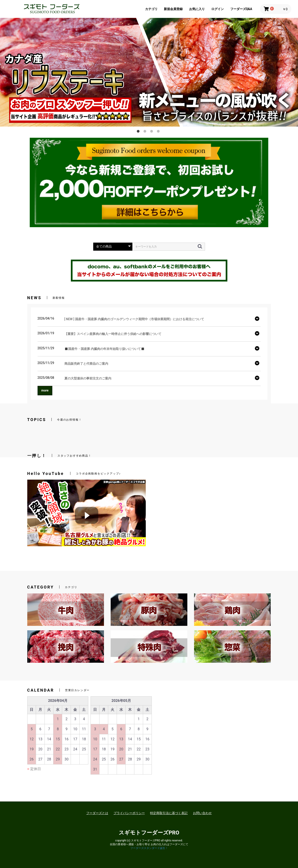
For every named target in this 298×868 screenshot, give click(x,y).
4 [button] (159, 132)
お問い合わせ (202, 813)
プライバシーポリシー (129, 813)
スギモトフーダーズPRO (149, 833)
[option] (149, 63)
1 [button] (139, 132)
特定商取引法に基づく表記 (169, 813)
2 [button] (146, 132)
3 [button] (152, 132)
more (45, 390)
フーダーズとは (97, 813)
